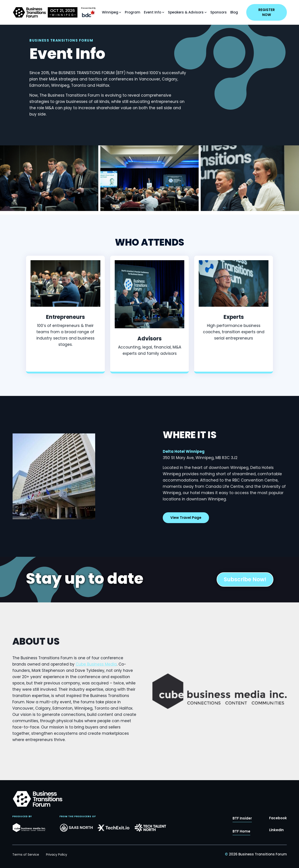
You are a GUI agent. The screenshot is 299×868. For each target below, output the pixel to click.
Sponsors (219, 12)
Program (133, 12)
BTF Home (241, 833)
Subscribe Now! (245, 579)
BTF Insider (242, 820)
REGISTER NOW (267, 12)
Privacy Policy (57, 855)
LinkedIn (276, 832)
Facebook (278, 820)
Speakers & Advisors (186, 12)
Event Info (153, 12)
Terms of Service (26, 855)
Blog (234, 12)
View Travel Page (186, 522)
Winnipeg (110, 12)
